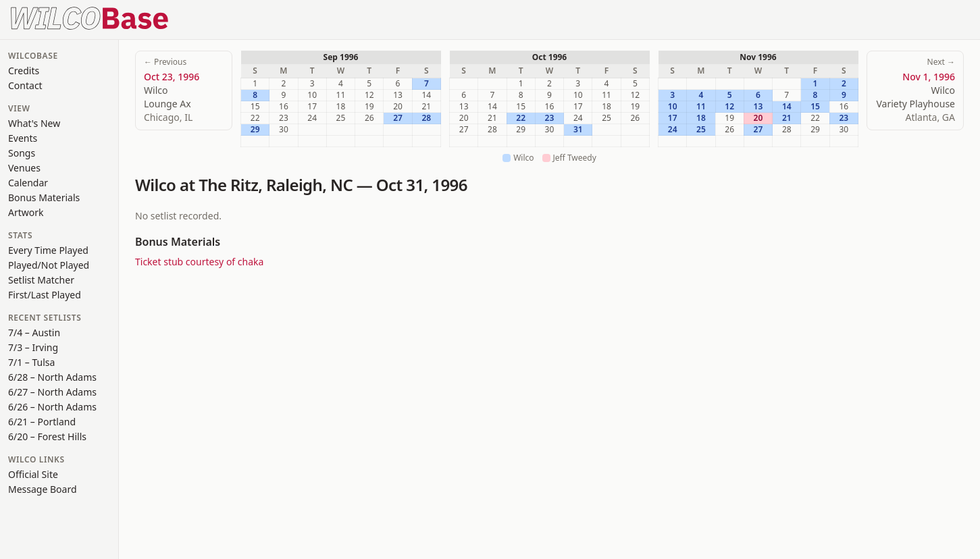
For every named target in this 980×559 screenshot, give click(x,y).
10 (673, 107)
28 (426, 118)
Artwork (26, 212)
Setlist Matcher (41, 280)
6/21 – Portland (42, 422)
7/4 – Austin (34, 332)
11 (701, 107)
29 (255, 130)
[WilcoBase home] (90, 17)
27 (398, 118)
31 (578, 130)
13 (758, 107)
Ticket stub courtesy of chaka (199, 262)
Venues (24, 168)
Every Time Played (48, 250)
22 (521, 118)
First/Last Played (45, 295)
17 (673, 118)
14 (787, 107)
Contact (25, 85)
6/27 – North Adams (52, 392)
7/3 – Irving (33, 347)
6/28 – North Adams (52, 377)
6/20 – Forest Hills (47, 436)
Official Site (33, 474)
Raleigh (294, 185)
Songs (22, 153)
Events (23, 138)
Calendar (28, 183)
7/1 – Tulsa (31, 362)
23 (550, 118)
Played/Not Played (49, 265)
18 (701, 118)
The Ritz (228, 185)
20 (758, 118)
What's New (34, 123)
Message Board (43, 489)
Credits (24, 71)
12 (729, 107)
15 (815, 107)
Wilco (155, 185)
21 (787, 118)
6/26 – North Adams (52, 407)
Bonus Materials (44, 197)
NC (341, 185)
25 (701, 130)
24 (673, 130)
